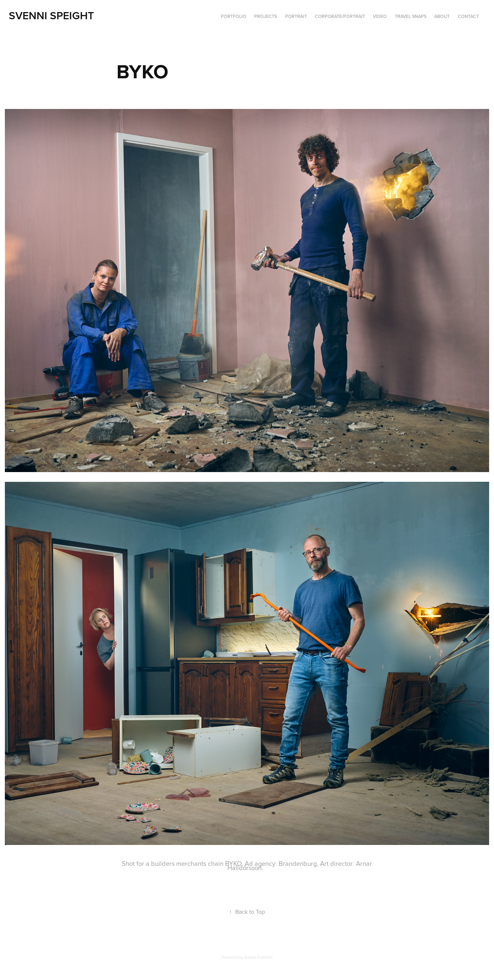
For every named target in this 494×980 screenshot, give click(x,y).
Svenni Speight (51, 15)
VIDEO (380, 16)
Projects (266, 16)
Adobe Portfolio (258, 957)
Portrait (296, 16)
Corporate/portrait (340, 16)
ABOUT (442, 16)
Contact (468, 16)
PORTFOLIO (234, 16)
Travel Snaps (411, 16)
